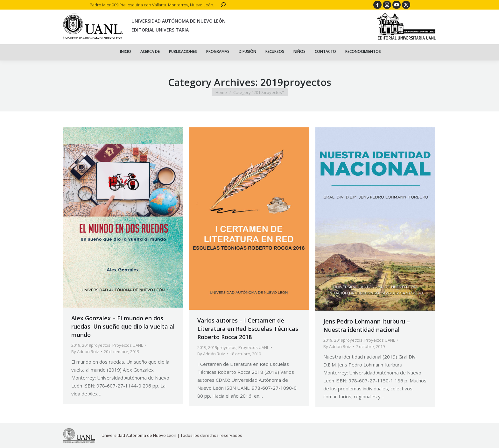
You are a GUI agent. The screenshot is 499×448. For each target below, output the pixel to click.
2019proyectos (96, 345)
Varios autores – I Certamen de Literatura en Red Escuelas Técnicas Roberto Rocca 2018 (248, 329)
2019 (76, 345)
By (85, 352)
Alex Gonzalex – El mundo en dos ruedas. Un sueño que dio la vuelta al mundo (123, 326)
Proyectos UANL (128, 345)
